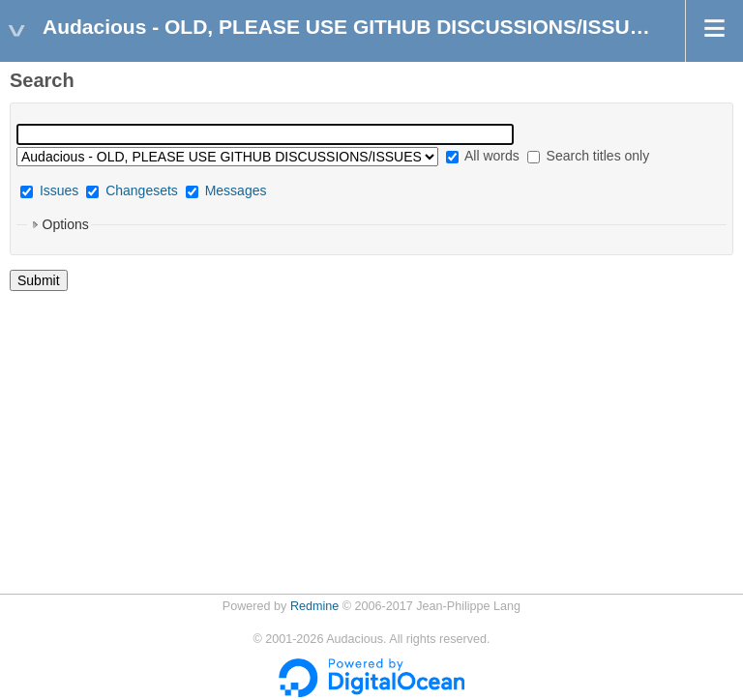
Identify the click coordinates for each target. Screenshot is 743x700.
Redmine (314, 606)
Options (66, 224)
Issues (59, 190)
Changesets (142, 190)
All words (483, 156)
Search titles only (589, 156)
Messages (236, 190)
